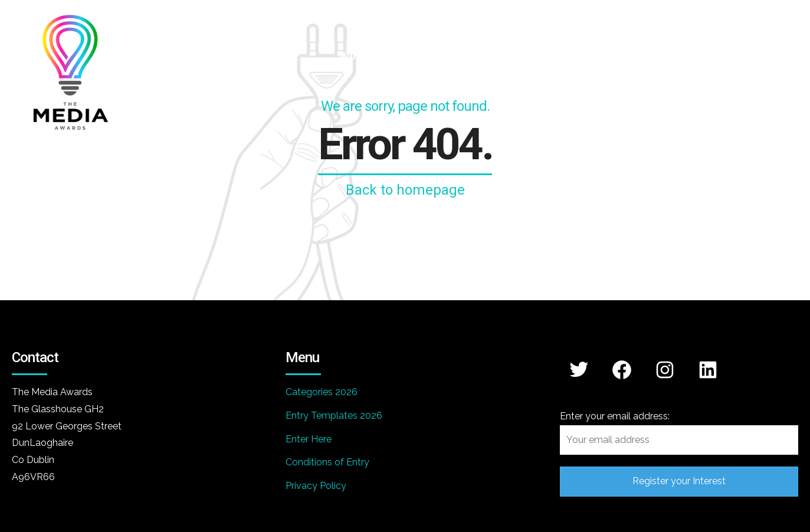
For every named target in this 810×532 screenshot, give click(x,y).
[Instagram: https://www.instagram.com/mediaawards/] (665, 370)
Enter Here (309, 439)
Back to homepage (405, 190)
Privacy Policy (316, 486)
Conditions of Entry (327, 462)
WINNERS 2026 (377, 56)
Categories (486, 56)
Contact (776, 56)
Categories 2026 (322, 392)
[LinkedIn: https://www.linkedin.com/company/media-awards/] (708, 370)
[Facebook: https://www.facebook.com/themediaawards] (622, 370)
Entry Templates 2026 (334, 416)
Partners (579, 56)
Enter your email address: (679, 433)
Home (282, 56)
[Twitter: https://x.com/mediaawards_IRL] (579, 369)
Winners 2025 (678, 56)
